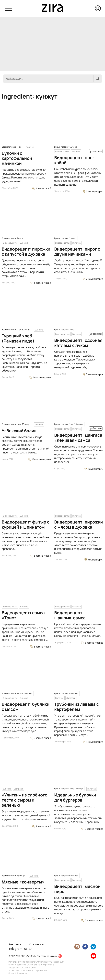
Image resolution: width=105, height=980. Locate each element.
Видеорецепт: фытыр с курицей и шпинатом (26, 524)
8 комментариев (92, 829)
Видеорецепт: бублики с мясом (26, 707)
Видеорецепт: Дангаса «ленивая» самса (78, 438)
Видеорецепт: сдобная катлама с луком (78, 343)
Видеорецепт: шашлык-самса (70, 615)
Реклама (15, 944)
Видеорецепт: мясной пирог (77, 889)
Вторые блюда (62, 151)
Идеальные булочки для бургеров (75, 797)
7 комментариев (40, 377)
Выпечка (30, 147)
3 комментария (93, 191)
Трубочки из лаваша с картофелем (77, 707)
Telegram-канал (20, 949)
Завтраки (71, 698)
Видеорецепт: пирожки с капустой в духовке (26, 251)
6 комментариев (92, 643)
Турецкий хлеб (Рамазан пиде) (18, 338)
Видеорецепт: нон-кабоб (74, 160)
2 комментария (41, 738)
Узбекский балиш (20, 431)
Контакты (36, 944)
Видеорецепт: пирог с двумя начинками (77, 251)
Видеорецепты (10, 243)
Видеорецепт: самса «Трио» (23, 615)
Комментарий (42, 188)
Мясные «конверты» (23, 882)
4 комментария (93, 742)
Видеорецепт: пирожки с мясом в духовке (79, 524)
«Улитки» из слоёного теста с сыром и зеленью (25, 800)
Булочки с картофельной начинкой (17, 158)
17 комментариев (40, 459)
